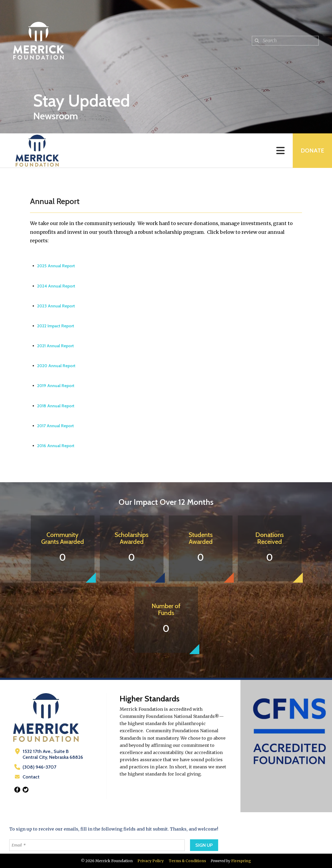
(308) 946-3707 (39, 767)
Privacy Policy (151, 861)
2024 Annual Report (56, 286)
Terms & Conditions (187, 861)
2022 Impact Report (56, 326)
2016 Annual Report (56, 446)
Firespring (241, 861)
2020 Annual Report (56, 366)
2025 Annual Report (56, 266)
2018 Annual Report (56, 406)
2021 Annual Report (55, 346)
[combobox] (285, 41)
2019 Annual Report (56, 386)
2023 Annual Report (56, 306)
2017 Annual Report (55, 426)
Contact (31, 777)
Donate (312, 151)
